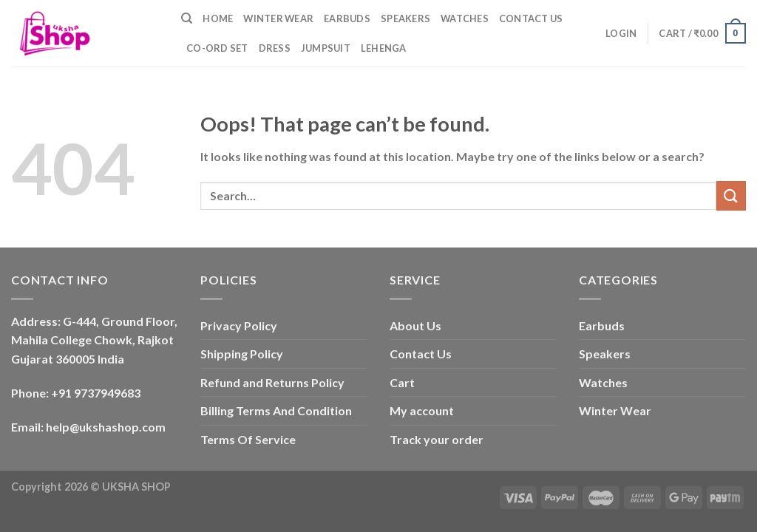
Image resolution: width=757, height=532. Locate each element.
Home (218, 18)
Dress (275, 48)
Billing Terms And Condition (276, 410)
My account (422, 410)
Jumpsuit (326, 48)
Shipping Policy (242, 354)
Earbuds (347, 18)
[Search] (187, 18)
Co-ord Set (217, 48)
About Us (415, 325)
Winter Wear (278, 18)
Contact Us (531, 18)
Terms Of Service (248, 439)
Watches (465, 18)
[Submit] (731, 195)
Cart (402, 382)
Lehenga (384, 48)
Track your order (437, 439)
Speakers (405, 18)
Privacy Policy (239, 325)
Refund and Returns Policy (272, 382)
